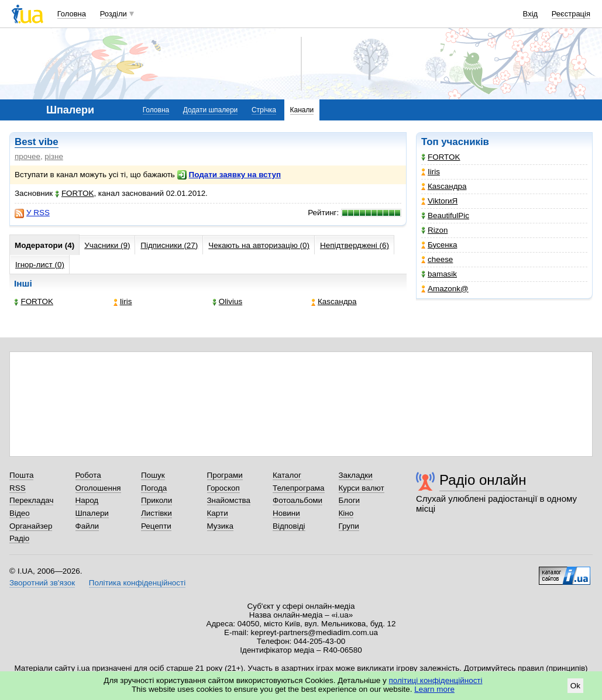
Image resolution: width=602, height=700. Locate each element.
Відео (20, 513)
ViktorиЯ (439, 201)
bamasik (439, 274)
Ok (575, 686)
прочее (27, 156)
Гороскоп (223, 488)
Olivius (227, 301)
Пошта (21, 475)
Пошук (153, 475)
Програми (225, 475)
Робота (88, 475)
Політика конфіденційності (137, 583)
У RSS (32, 213)
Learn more (434, 689)
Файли (87, 526)
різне (54, 156)
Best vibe (37, 142)
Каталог (287, 475)
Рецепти (156, 526)
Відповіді (289, 526)
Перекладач (31, 500)
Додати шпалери (210, 110)
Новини (286, 513)
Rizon (434, 230)
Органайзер (31, 526)
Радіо (19, 538)
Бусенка (439, 245)
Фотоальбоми (297, 500)
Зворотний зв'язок (42, 583)
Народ (87, 500)
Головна (72, 14)
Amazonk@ (445, 289)
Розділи (113, 14)
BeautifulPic (445, 215)
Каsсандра (444, 186)
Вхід (531, 14)
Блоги (350, 500)
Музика (220, 526)
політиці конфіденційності (436, 680)
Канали (302, 110)
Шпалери (92, 513)
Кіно (346, 513)
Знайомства (229, 500)
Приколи (156, 500)
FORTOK (441, 157)
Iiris (431, 172)
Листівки (156, 513)
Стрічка (264, 110)
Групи (349, 526)
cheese (437, 259)
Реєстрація (571, 14)
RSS (18, 488)
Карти (218, 513)
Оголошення (98, 488)
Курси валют (362, 488)
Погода (154, 488)
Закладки (356, 475)
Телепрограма (299, 488)
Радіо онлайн (483, 480)
